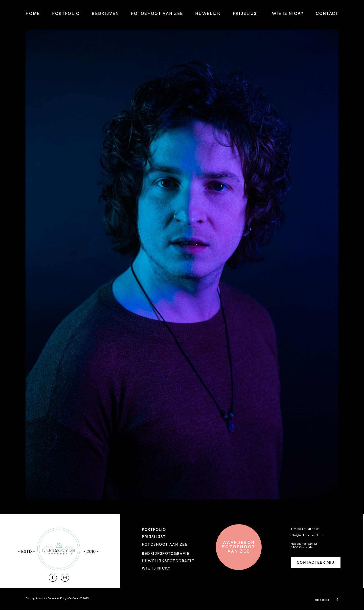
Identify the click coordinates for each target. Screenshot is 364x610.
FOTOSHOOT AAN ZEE (157, 13)
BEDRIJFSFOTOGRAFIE (166, 553)
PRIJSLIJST (246, 13)
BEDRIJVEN (105, 13)
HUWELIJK (208, 13)
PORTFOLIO (66, 13)
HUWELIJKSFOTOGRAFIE (168, 561)
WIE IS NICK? (288, 13)
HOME (33, 13)
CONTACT (327, 13)
